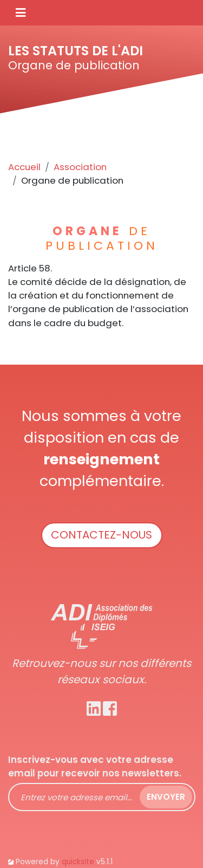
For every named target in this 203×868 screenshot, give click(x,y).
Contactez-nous (101, 535)
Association (80, 167)
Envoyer (166, 797)
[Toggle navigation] (21, 13)
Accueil (24, 167)
